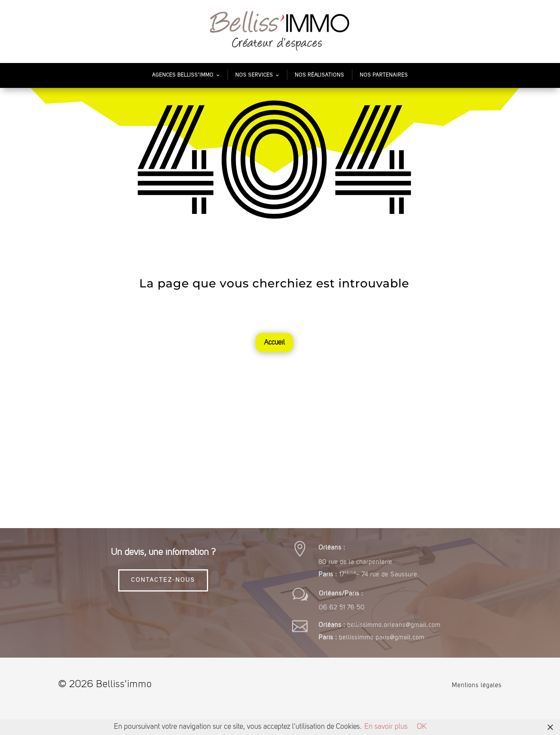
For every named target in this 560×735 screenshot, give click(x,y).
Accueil (274, 343)
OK (422, 727)
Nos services (254, 75)
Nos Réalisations (319, 75)
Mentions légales (477, 686)
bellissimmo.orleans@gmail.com (394, 625)
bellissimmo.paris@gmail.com (382, 638)
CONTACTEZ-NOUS (163, 580)
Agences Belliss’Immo (183, 75)
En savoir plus (386, 727)
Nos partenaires (384, 75)
